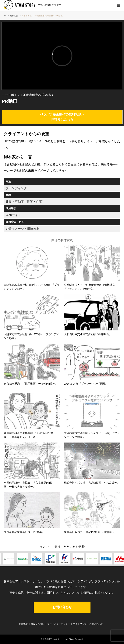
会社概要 (23, 624)
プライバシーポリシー (59, 624)
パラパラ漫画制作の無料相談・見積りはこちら (62, 117)
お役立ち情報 (37, 624)
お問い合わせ (62, 607)
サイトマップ (80, 624)
